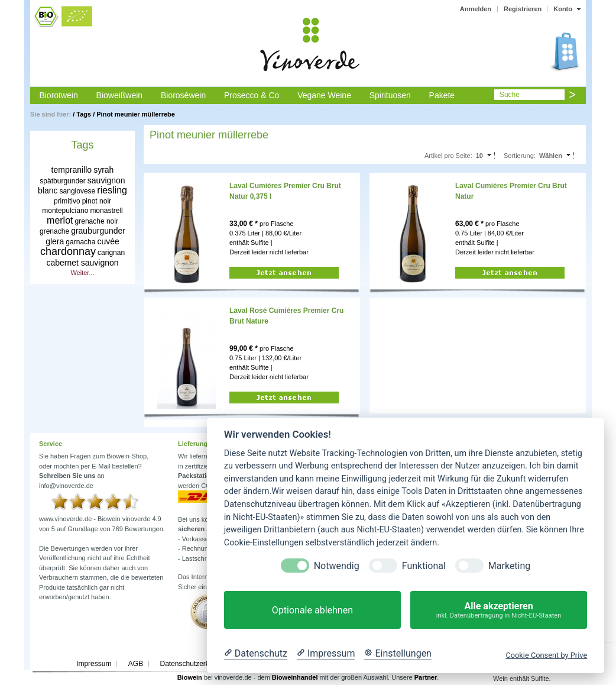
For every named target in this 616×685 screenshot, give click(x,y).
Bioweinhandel (295, 677)
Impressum (94, 664)
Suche (510, 95)
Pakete (442, 95)
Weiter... (82, 273)
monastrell (106, 211)
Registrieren (523, 9)
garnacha (80, 242)
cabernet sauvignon (82, 263)
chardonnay (68, 251)
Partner (426, 677)
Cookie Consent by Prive (546, 655)
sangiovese (78, 191)
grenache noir (97, 221)
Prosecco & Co (252, 95)
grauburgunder (98, 231)
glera (55, 241)
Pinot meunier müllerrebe (136, 114)
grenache (54, 231)
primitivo (67, 201)
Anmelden (476, 9)
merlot (60, 220)
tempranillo (72, 170)
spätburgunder (62, 181)
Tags (84, 114)
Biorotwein (58, 95)
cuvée (108, 241)
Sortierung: (520, 156)
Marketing (509, 566)
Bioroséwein (183, 95)
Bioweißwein (120, 95)
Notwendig (337, 566)
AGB (136, 664)
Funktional (424, 566)
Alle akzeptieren (499, 610)
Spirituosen (390, 95)
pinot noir (97, 201)
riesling (112, 190)
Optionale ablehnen (312, 610)
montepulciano (65, 211)
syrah (103, 170)
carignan (111, 253)
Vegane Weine (324, 95)
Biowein (190, 677)
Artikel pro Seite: (448, 156)
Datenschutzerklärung (194, 664)
